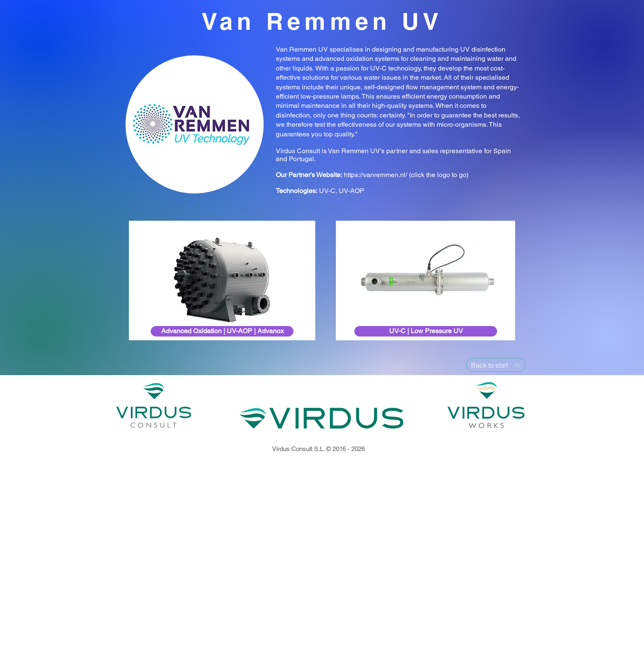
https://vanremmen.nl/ (376, 175)
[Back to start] (496, 365)
